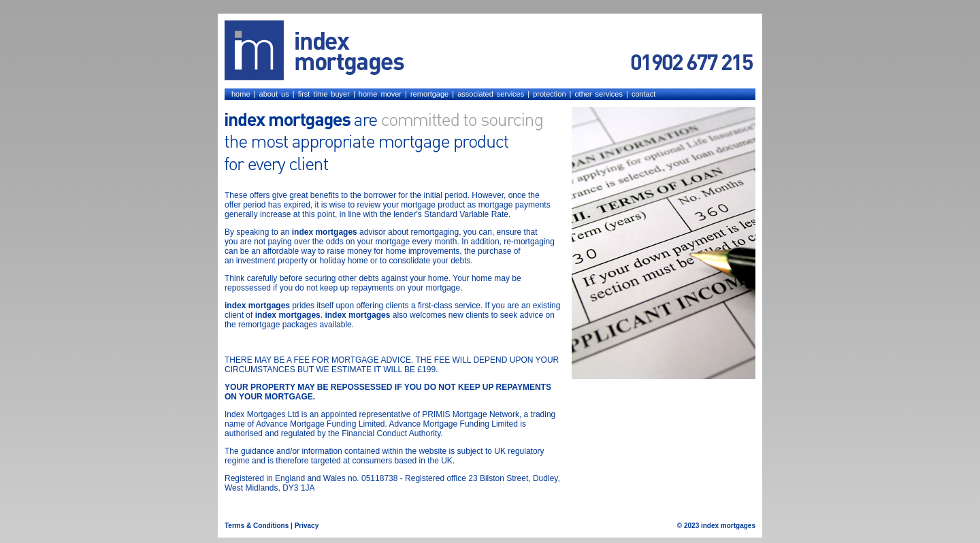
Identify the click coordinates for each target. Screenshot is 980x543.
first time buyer (324, 94)
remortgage (429, 94)
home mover (380, 94)
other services (598, 94)
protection (549, 94)
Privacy (307, 526)
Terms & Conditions (257, 526)
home (241, 94)
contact (643, 94)
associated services (491, 94)
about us (274, 94)
